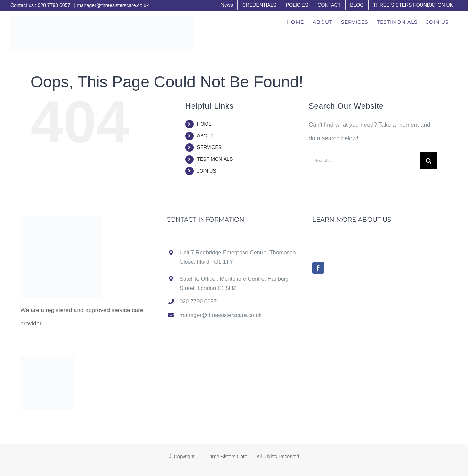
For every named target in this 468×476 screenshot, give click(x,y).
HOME (204, 124)
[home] (61, 223)
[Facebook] (318, 268)
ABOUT (205, 136)
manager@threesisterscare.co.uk (113, 5)
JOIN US (207, 171)
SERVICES (209, 147)
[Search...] (364, 161)
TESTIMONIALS (215, 159)
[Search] (429, 161)
